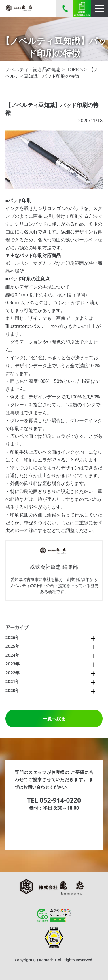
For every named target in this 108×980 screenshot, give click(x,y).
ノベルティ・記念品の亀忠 (33, 69)
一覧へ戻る (54, 719)
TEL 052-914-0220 (54, 800)
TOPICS (75, 69)
